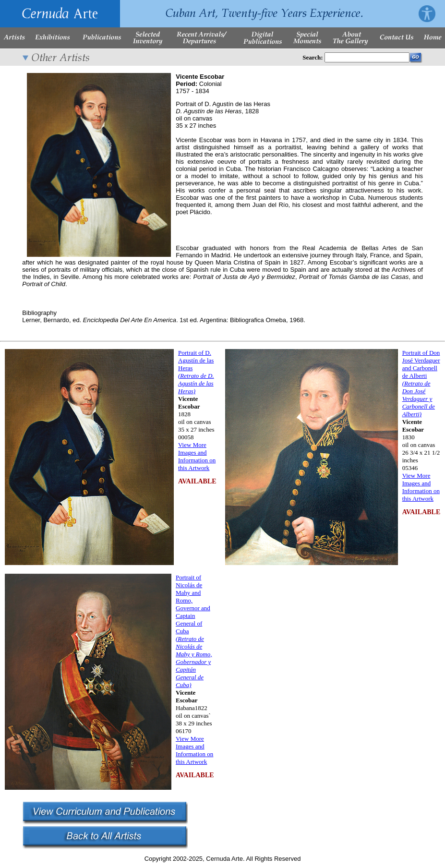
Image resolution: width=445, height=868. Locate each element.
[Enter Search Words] (367, 57)
